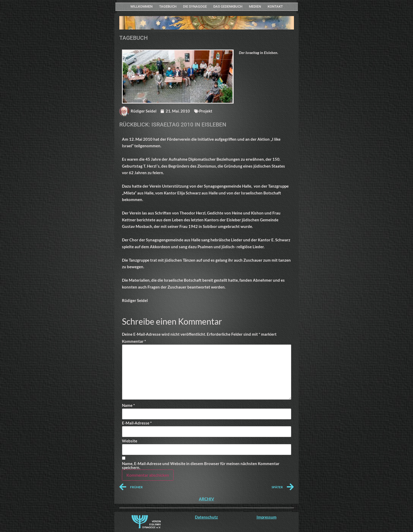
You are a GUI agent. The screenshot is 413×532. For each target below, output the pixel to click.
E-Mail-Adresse (137, 423)
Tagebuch (168, 6)
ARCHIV (206, 499)
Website (130, 441)
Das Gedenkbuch (228, 6)
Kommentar (134, 341)
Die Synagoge (195, 6)
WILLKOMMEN (141, 6)
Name (128, 405)
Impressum (267, 517)
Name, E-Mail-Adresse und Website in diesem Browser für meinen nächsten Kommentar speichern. (201, 466)
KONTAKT (275, 6)
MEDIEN (255, 6)
